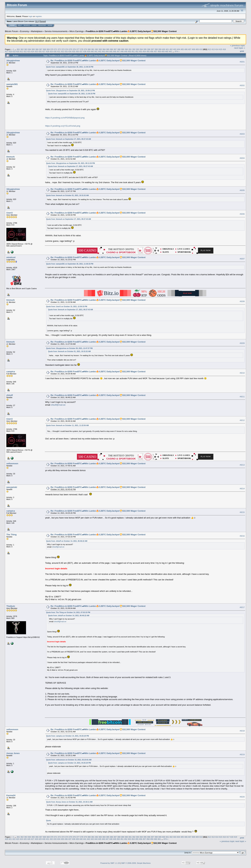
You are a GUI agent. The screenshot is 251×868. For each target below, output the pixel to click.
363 (26, 49)
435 (74, 51)
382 (97, 49)
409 (197, 49)
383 (100, 49)
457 (156, 51)
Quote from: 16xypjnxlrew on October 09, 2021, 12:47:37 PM (69, 348)
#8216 (242, 536)
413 (213, 49)
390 (126, 49)
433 (66, 51)
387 (115, 49)
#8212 (242, 420)
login (31, 16)
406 (186, 49)
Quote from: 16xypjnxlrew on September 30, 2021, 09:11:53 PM (70, 163)
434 (70, 51)
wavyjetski (12, 487)
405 (182, 49)
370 (52, 49)
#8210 (242, 373)
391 (130, 49)
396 (149, 49)
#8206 (242, 214)
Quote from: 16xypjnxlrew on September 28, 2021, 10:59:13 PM (70, 91)
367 (41, 49)
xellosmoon (12, 463)
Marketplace (37, 31)
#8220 (242, 797)
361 (18, 49)
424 (33, 51)
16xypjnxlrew (13, 61)
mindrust (11, 257)
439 (89, 51)
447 (118, 51)
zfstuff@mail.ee (58, 405)
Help (20, 25)
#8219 (242, 755)
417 (7, 51)
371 (56, 49)
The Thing (11, 535)
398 (156, 49)
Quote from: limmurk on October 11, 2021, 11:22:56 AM (67, 425)
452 (137, 51)
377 (78, 49)
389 (123, 49)
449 (126, 51)
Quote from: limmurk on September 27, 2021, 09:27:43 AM (69, 139)
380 (89, 49)
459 (163, 51)
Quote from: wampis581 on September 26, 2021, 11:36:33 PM (70, 67)
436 (77, 51)
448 (122, 51)
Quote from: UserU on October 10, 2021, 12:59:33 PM (67, 307)
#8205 (242, 190)
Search (27, 25)
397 (152, 49)
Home (12, 25)
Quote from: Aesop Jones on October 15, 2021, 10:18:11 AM (69, 802)
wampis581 (12, 84)
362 (22, 49)
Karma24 (11, 795)
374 (67, 49)
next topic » (240, 48)
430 (55, 51)
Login (34, 25)
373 (63, 49)
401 (167, 49)
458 (159, 51)
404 (179, 49)
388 (119, 49)
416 (224, 49)
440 (92, 51)
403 (175, 49)
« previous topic (238, 45)
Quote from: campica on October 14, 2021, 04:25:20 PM (67, 736)
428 (47, 51)
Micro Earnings (77, 31)
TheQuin (11, 606)
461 (170, 51)
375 (71, 49)
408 (193, 49)
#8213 (242, 465)
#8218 (242, 731)
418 (10, 51)
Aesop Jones (13, 753)
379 (85, 49)
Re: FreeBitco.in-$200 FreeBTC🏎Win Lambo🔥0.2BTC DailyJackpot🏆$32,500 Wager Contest (98, 61)
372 (59, 49)
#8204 (242, 158)
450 (129, 51)
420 (18, 51)
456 (152, 51)
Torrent (43, 21)
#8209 (242, 343)
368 (45, 49)
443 (103, 51)
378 (82, 49)
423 (29, 51)
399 (160, 49)
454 (144, 51)
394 (141, 49)
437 (81, 51)
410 (201, 49)
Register (42, 25)
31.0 (37, 21)
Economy (25, 31)
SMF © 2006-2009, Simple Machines (136, 863)
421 (21, 51)
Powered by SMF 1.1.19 (110, 863)
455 (148, 51)
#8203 (242, 134)
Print (242, 51)
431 (59, 51)
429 (51, 51)
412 (209, 49)
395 (145, 49)
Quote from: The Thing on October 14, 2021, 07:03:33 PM (68, 612)
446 (115, 51)
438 (85, 51)
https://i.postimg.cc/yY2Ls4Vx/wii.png (63, 126)
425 (36, 51)
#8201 (242, 62)
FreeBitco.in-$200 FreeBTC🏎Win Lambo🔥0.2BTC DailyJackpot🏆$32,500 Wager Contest (131, 31)
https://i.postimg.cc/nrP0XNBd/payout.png (65, 118)
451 (133, 51)
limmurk (11, 157)
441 (96, 51)
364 (29, 49)
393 (138, 49)
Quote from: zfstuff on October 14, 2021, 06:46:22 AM (67, 541)
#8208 (242, 301)
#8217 (242, 607)
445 (111, 51)
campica (11, 372)
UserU (9, 213)
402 (171, 49)
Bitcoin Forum (11, 31)
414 (217, 49)
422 (25, 51)
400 (164, 49)
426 (40, 51)
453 (141, 51)
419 (14, 51)
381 (93, 49)
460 (167, 51)
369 (48, 49)
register (38, 16)
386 (111, 49)
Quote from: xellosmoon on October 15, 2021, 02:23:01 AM (69, 760)
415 (221, 49)
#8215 (242, 512)
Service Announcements (56, 31)
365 (33, 49)
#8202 (242, 85)
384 (104, 49)
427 (44, 51)
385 (108, 49)
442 (100, 51)
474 (176, 51)
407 (190, 49)
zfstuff (10, 395)
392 (134, 49)
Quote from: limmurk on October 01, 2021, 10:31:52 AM (67, 195)
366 (37, 49)
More (50, 25)
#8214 (242, 489)
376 (74, 49)
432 (62, 51)
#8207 (242, 259)
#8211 (242, 397)
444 (107, 51)
